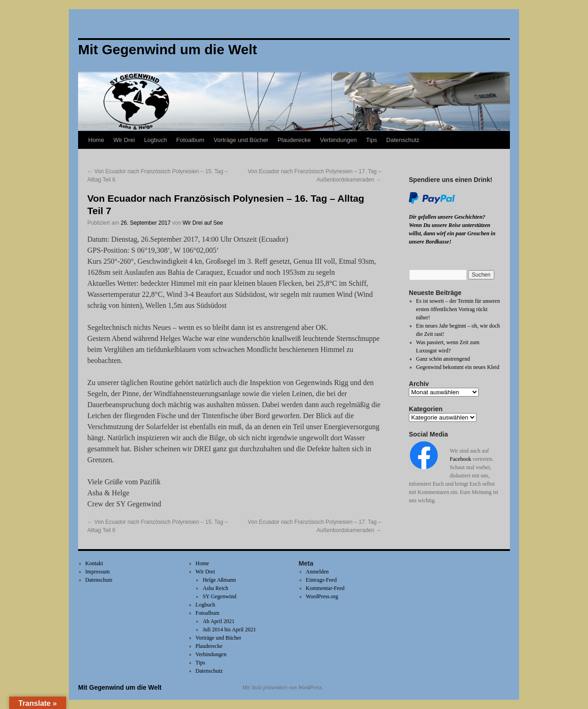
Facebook (461, 459)
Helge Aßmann (219, 580)
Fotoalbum (190, 140)
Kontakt (94, 563)
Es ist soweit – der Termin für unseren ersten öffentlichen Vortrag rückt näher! (458, 309)
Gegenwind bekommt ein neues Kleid (458, 367)
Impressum (98, 572)
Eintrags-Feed (321, 580)
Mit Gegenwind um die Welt (120, 687)
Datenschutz (403, 140)
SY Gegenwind (219, 596)
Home (96, 140)
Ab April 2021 (218, 621)
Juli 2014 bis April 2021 (229, 630)
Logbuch (156, 140)
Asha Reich (215, 588)
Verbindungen (338, 140)
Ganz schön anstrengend (443, 359)
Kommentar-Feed (325, 588)
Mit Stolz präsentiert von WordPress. (283, 687)
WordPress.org (322, 596)
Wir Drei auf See (203, 223)
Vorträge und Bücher (241, 140)
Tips (372, 140)
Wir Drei (124, 140)
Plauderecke (294, 140)
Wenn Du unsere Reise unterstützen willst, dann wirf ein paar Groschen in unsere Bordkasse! (452, 233)
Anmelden (317, 572)
